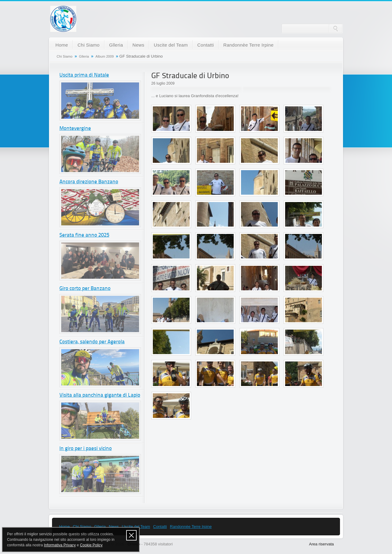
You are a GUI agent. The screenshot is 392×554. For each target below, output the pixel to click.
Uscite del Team (171, 45)
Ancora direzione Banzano (89, 182)
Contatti (205, 45)
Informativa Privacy (60, 545)
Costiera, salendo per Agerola (92, 342)
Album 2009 (105, 56)
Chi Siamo (89, 45)
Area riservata (321, 544)
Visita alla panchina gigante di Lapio (100, 395)
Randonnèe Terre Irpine (248, 45)
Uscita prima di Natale (84, 75)
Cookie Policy (91, 545)
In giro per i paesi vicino (86, 449)
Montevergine (75, 129)
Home (62, 45)
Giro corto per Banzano (85, 289)
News (139, 45)
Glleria (116, 45)
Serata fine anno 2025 (84, 235)
